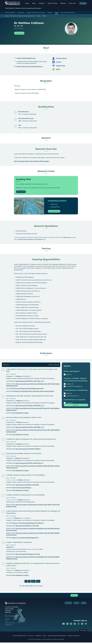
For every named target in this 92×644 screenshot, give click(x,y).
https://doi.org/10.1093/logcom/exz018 (28, 555)
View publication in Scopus (21, 414)
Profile (44, 16)
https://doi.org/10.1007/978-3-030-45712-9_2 (29, 464)
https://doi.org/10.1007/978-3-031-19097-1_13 (30, 382)
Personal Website (61, 59)
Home (7, 16)
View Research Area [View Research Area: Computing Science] (55, 212)
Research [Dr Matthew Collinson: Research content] (46, 138)
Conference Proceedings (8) (74, 387)
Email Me (21, 192)
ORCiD (58, 70)
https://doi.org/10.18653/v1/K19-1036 (27, 527)
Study (28, 3)
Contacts (7, 620)
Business (64, 3)
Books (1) (69, 375)
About (35, 3)
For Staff (74, 605)
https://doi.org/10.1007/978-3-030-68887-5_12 (30, 406)
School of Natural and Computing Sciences (30, 67)
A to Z (7, 622)
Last (38, 582)
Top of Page (83, 632)
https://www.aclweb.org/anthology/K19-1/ (26, 539)
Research (42, 3)
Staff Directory (9, 626)
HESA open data (67, 238)
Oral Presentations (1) (73, 397)
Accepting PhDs (20, 33)
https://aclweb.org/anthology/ (22, 488)
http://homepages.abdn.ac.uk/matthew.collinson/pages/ (32, 161)
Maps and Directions (10, 624)
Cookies (44, 637)
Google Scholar (61, 66)
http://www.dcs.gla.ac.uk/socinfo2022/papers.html (28, 389)
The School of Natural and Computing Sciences (25, 8)
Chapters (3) (70, 385)
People (38, 16)
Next (34, 582)
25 (26, 587)
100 (32, 587)
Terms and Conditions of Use (20, 637)
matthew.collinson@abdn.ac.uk (26, 58)
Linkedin (59, 62)
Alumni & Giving (53, 3)
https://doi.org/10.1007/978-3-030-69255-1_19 (30, 428)
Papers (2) (69, 394)
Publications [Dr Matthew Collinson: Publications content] (46, 354)
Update (74, 597)
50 (29, 587)
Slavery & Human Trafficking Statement (57, 637)
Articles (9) (69, 404)
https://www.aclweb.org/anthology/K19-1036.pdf (28, 524)
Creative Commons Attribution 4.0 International (30, 240)
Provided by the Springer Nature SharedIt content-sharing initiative (33, 392)
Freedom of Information (74, 637)
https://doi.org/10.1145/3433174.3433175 (28, 450)
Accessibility (38, 637)
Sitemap (83, 605)
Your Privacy (31, 637)
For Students (64, 605)
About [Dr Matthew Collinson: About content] (46, 48)
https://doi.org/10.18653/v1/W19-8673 (27, 486)
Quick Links (73, 3)
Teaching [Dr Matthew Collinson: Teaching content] (46, 249)
